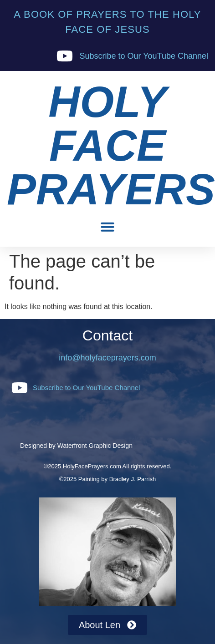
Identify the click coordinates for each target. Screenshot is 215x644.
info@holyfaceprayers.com (107, 358)
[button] (107, 227)
